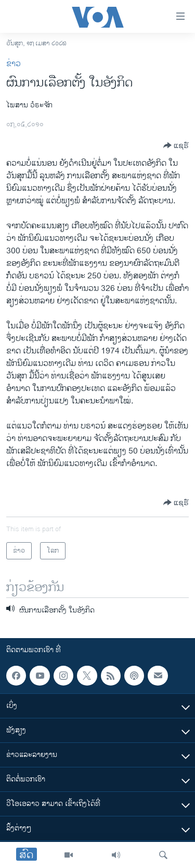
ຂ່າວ (14, 64)
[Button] (176, 145)
